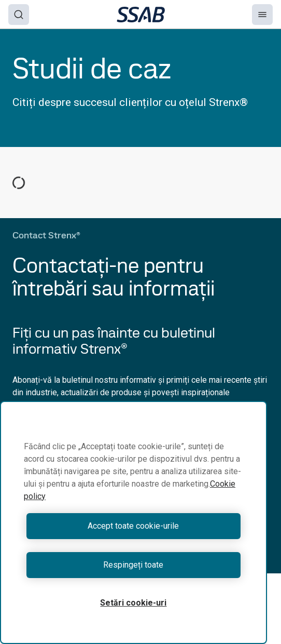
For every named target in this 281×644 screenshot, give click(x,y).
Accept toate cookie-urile (133, 526)
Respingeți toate (133, 565)
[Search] (19, 15)
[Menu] (262, 15)
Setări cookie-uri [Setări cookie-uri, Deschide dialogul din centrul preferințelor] (133, 603)
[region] (134, 522)
